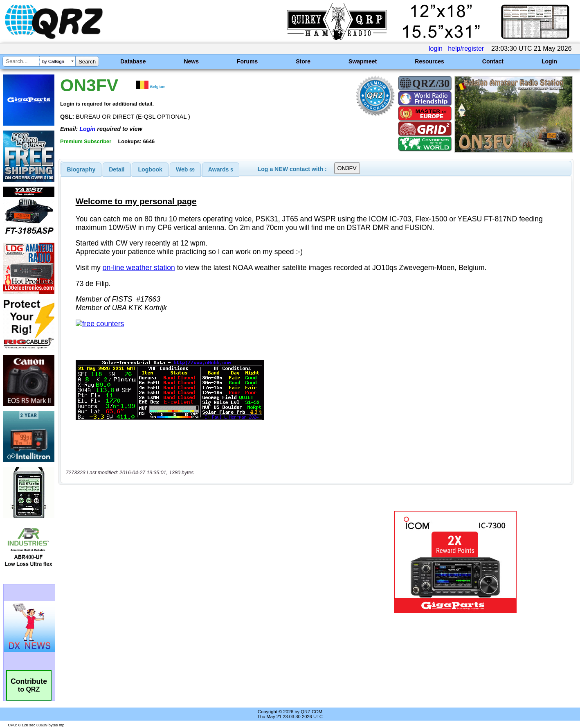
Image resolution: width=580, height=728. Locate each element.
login (436, 48)
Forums (247, 61)
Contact (493, 61)
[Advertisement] (204, 536)
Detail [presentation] (117, 169)
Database (133, 61)
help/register (466, 48)
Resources (429, 61)
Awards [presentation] (221, 169)
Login (549, 61)
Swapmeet (363, 61)
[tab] (81, 169)
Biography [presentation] (81, 169)
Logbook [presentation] (150, 169)
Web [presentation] (185, 169)
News (191, 61)
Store (303, 61)
